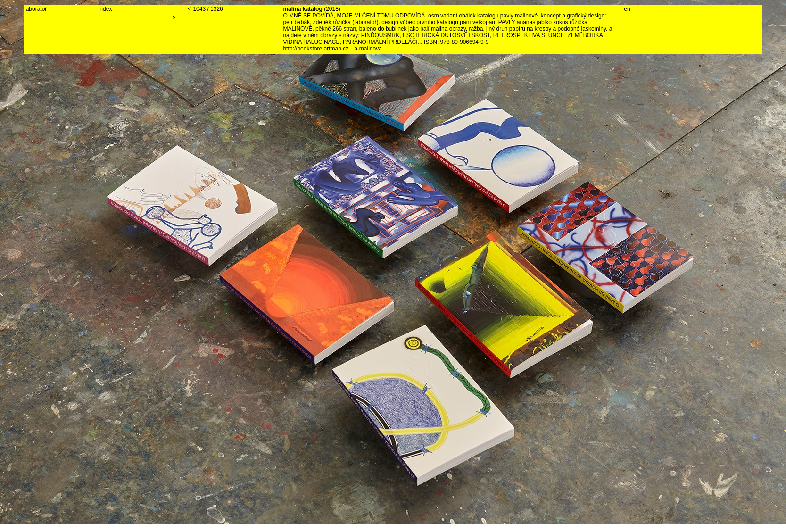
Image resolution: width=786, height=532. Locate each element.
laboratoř (36, 9)
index (105, 9)
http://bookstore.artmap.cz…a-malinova (332, 49)
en (627, 9)
